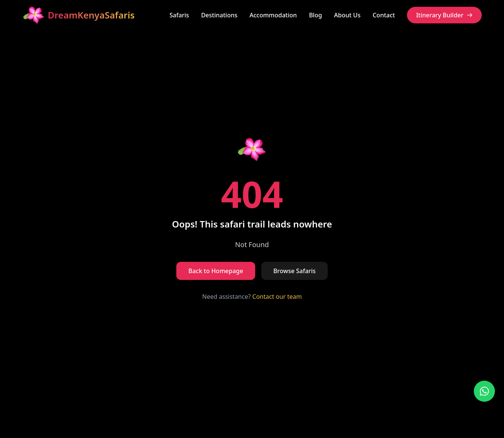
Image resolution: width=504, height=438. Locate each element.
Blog (315, 15)
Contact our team (277, 297)
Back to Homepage (216, 271)
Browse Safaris (294, 271)
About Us (347, 15)
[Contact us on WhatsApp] (484, 391)
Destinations (219, 15)
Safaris (179, 15)
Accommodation (273, 15)
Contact (384, 15)
